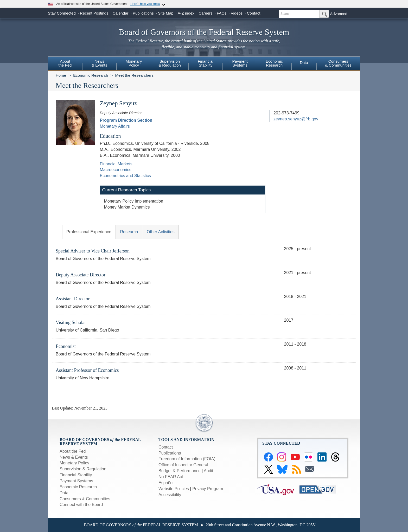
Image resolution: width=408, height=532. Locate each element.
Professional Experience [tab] (89, 232)
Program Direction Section (126, 120)
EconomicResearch (274, 63)
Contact (254, 13)
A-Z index (186, 13)
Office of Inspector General (183, 465)
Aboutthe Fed (65, 63)
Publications (143, 13)
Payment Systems (76, 481)
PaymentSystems (240, 63)
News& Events (99, 63)
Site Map (166, 13)
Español (166, 483)
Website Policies (174, 489)
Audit (208, 471)
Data (304, 63)
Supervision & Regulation (83, 469)
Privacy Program (208, 489)
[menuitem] (65, 64)
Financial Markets (116, 164)
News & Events (74, 457)
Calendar (121, 13)
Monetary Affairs (115, 126)
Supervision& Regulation (170, 63)
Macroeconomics (115, 170)
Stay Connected (62, 13)
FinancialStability (206, 63)
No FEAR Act (171, 477)
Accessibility (170, 495)
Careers (205, 13)
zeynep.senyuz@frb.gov (296, 119)
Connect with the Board (81, 505)
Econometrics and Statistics (125, 176)
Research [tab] (129, 232)
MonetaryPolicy (134, 63)
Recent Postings (94, 13)
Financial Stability (76, 475)
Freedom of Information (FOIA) (187, 459)
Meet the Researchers (134, 75)
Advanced (339, 14)
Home (61, 75)
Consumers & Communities (338, 63)
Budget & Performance (180, 471)
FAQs (222, 13)
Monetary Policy (74, 463)
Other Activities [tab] (161, 232)
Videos (237, 13)
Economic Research (91, 75)
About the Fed (73, 451)
